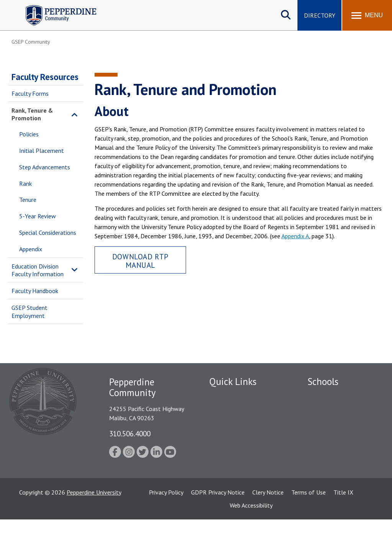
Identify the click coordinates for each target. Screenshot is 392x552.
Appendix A (295, 236)
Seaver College (327, 396)
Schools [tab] (323, 382)
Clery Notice (268, 525)
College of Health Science (341, 486)
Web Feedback (228, 476)
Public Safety (226, 409)
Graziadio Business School (341, 423)
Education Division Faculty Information (38, 270)
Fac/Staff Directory (235, 396)
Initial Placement (42, 151)
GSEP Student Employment (29, 312)
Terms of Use (309, 525)
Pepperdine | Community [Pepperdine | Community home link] (55, 7)
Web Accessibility (251, 538)
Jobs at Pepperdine (233, 436)
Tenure (28, 200)
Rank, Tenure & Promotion (32, 114)
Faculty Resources (45, 77)
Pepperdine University (94, 525)
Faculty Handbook (35, 291)
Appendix (31, 249)
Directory (320, 15)
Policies (29, 134)
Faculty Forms (30, 93)
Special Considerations (48, 233)
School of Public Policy (337, 473)
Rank (25, 183)
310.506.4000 (130, 433)
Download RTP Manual (140, 260)
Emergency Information (240, 423)
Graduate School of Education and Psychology (341, 448)
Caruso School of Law (336, 409)
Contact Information (236, 462)
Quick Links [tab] (233, 382)
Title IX (343, 525)
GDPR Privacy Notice (218, 525)
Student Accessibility (236, 449)
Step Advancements (45, 167)
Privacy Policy (166, 525)
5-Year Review (38, 216)
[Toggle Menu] (367, 15)
